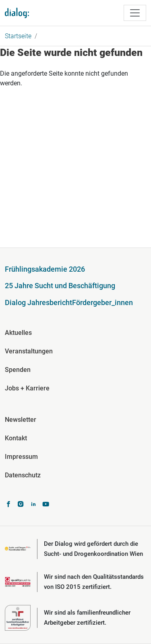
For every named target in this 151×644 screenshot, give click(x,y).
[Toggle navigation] (135, 13)
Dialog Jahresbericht (38, 302)
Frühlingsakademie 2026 (45, 269)
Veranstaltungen (29, 351)
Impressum (21, 457)
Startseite (18, 36)
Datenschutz (23, 475)
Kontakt (16, 438)
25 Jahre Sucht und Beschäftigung (60, 286)
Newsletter (21, 420)
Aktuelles (18, 333)
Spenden (18, 370)
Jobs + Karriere (27, 388)
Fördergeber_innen (102, 302)
